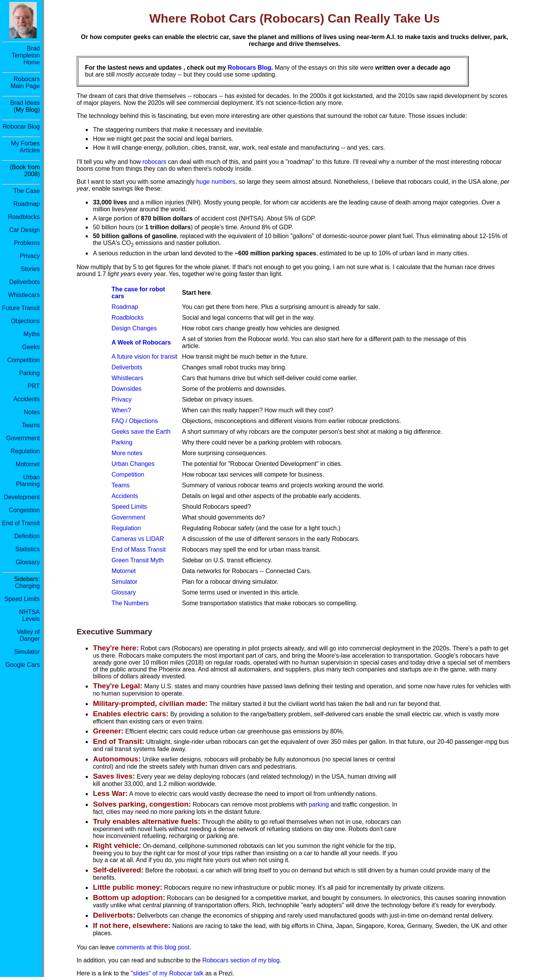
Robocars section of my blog (241, 960)
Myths (32, 334)
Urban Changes (133, 464)
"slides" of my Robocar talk (167, 973)
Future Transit (21, 308)
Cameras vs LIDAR (138, 539)
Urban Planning (28, 481)
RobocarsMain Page (25, 82)
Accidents (27, 399)
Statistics (28, 549)
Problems (27, 243)
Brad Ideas (25, 103)
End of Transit (21, 523)
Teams (31, 425)
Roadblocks (24, 217)
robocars (154, 162)
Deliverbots (25, 282)
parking (319, 804)
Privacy (30, 256)
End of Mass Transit (138, 550)
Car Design (25, 230)
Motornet (28, 464)
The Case (27, 191)
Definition (27, 536)
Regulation (25, 451)
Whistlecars (24, 295)
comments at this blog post (153, 947)
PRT (34, 386)
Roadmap (27, 204)
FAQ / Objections (135, 421)
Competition (24, 360)
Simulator (27, 652)
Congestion (24, 510)
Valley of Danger (28, 635)
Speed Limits (22, 599)
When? (121, 410)
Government (23, 438)
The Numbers (130, 603)
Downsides (126, 389)
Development (22, 497)
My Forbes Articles (25, 147)
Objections (25, 321)
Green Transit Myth (137, 560)
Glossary (28, 562)
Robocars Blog (250, 68)
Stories (30, 269)
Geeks (31, 347)
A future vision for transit (144, 357)
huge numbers (216, 182)
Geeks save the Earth (141, 432)
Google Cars (23, 665)
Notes (32, 412)
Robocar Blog (21, 127)
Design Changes (134, 328)
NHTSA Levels (29, 615)
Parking (29, 373)
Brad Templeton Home (26, 55)
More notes (127, 453)
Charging (27, 586)
